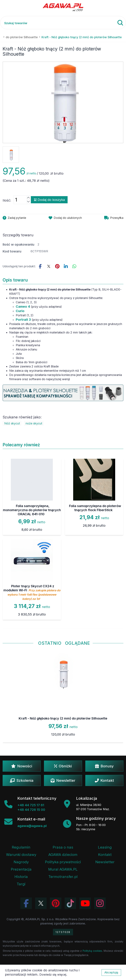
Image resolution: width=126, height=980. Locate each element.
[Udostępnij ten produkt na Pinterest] (57, 266)
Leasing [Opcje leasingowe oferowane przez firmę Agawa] (105, 847)
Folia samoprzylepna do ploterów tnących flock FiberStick (95, 508)
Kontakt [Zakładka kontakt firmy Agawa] (105, 855)
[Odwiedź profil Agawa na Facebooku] (26, 903)
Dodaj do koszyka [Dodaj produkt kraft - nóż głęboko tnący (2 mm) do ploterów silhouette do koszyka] (49, 200)
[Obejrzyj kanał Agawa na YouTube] (85, 903)
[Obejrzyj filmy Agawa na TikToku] (70, 903)
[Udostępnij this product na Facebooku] (40, 266)
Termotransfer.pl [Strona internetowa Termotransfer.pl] (63, 877)
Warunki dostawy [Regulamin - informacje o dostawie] (21, 855)
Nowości (22, 766)
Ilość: (7, 200)
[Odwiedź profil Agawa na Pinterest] (56, 903)
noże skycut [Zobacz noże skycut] (34, 423)
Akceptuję (111, 972)
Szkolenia (22, 780)
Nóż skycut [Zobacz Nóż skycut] (12, 423)
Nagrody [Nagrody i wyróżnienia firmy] (21, 862)
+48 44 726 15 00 (31, 810)
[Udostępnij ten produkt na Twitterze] (49, 266)
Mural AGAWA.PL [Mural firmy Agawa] (63, 869)
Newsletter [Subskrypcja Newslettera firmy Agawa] (105, 862)
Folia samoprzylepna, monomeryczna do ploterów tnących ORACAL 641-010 (32, 510)
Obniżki (63, 766)
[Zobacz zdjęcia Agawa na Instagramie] (100, 903)
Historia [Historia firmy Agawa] (21, 877)
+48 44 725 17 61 (31, 805)
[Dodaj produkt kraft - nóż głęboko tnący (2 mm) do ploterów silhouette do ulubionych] (65, 218)
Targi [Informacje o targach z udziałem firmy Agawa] (21, 884)
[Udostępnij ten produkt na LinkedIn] (66, 266)
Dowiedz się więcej (53, 975)
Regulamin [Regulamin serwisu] (21, 847)
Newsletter (63, 780)
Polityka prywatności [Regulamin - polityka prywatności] (63, 862)
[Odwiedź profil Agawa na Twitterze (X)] (41, 903)
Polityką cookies (92, 951)
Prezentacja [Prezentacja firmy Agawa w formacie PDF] (21, 869)
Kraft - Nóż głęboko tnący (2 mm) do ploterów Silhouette (63, 718)
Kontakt (104, 780)
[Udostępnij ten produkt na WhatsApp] (74, 266)
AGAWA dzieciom (63, 855)
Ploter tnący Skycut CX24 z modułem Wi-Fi (32, 592)
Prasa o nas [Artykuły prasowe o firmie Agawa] (63, 847)
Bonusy (104, 766)
